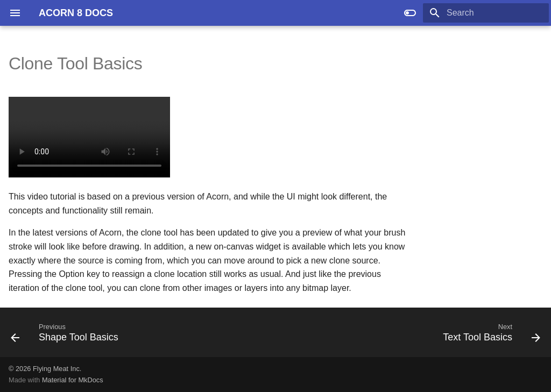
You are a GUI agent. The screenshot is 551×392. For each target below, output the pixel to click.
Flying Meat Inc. (57, 369)
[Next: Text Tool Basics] (489, 336)
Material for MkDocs (73, 380)
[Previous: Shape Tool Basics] (67, 336)
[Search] (486, 13)
